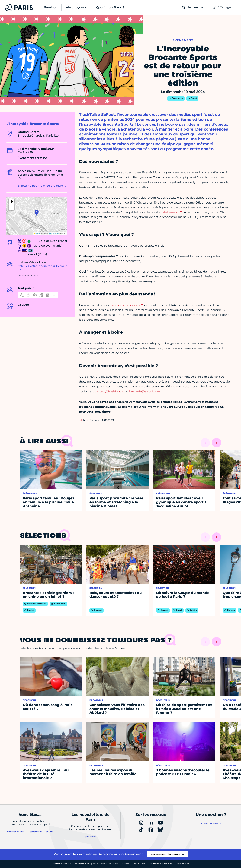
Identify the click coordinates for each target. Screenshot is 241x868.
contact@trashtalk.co (109, 391)
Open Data (139, 864)
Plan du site (183, 864)
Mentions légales (61, 864)
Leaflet (37, 233)
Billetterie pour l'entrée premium (41, 186)
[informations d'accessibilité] (38, 295)
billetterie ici (170, 212)
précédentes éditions (125, 305)
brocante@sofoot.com (145, 391)
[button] (37, 213)
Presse (126, 864)
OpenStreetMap (54, 233)
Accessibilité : (96, 864)
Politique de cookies (161, 864)
